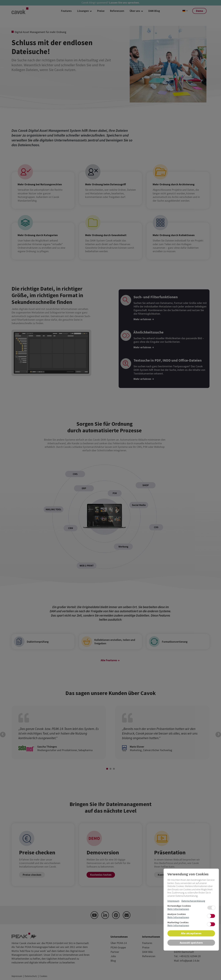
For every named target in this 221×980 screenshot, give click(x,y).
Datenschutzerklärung (193, 901)
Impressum (173, 901)
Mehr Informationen (178, 909)
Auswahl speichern (191, 943)
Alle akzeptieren (191, 933)
